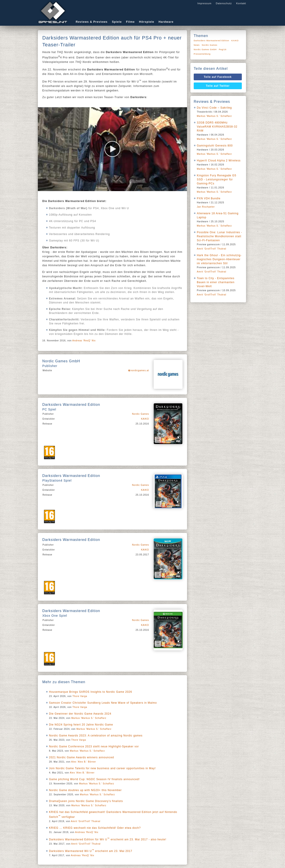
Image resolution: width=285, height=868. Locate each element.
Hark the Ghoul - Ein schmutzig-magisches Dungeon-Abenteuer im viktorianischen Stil (219, 259)
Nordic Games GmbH (205, 49)
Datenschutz (224, 3)
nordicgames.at (140, 370)
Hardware (166, 22)
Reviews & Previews (92, 22)
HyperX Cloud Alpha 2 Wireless (219, 161)
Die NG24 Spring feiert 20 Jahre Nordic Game (81, 725)
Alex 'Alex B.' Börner (84, 762)
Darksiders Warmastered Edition (211, 41)
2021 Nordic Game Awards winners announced (81, 757)
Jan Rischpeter (206, 207)
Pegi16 (223, 49)
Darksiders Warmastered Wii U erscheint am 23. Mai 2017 (91, 851)
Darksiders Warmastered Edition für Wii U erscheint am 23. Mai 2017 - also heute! (108, 839)
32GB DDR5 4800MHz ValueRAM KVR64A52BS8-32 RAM (217, 127)
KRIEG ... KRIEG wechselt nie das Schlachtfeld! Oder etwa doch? (95, 828)
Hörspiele (147, 22)
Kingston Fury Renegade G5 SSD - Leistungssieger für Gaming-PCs (217, 179)
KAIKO (145, 419)
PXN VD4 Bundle (209, 198)
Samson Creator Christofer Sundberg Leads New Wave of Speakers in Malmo (103, 703)
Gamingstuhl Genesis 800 (215, 146)
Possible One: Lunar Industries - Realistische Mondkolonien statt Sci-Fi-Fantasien (219, 236)
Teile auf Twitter (218, 86)
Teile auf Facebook (218, 77)
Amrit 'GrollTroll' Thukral (86, 821)
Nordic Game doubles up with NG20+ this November (85, 790)
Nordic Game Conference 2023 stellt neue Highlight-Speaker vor (94, 746)
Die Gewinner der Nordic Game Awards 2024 (80, 714)
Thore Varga (80, 696)
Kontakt (241, 3)
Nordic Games (140, 414)
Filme (130, 22)
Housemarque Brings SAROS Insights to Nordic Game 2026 (91, 692)
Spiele (117, 22)
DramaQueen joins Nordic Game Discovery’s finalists (86, 801)
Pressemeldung (202, 54)
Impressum (204, 3)
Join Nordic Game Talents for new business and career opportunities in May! (102, 768)
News (197, 45)
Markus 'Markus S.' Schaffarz (89, 718)
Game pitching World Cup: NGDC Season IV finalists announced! (94, 779)
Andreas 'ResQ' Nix (84, 341)
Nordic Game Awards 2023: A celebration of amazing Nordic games (96, 736)
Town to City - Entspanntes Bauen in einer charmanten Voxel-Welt (216, 282)
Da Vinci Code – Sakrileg (214, 108)
